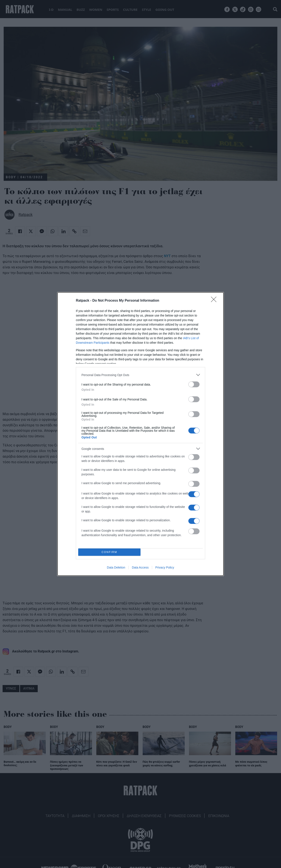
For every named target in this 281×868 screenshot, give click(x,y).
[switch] (194, 384)
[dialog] (140, 434)
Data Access (140, 567)
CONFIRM (109, 552)
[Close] (215, 301)
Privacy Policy (165, 567)
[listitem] (140, 375)
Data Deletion (116, 567)
